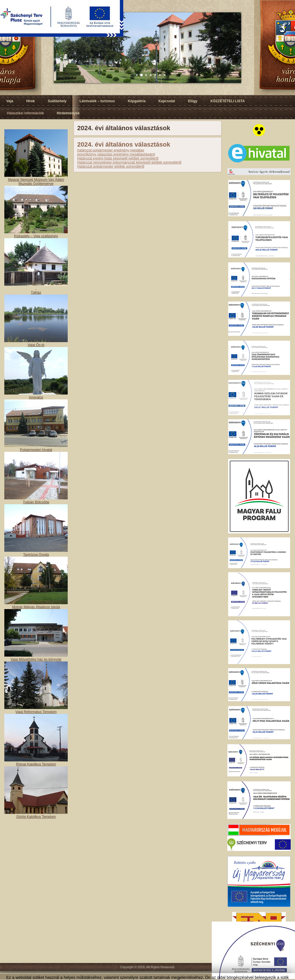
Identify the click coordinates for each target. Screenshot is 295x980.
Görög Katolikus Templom (36, 817)
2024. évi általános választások (124, 144)
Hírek (31, 101)
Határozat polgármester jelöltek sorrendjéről (111, 166)
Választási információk (25, 113)
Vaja (10, 101)
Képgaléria (137, 101)
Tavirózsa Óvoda (36, 555)
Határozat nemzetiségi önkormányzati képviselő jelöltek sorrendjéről (129, 162)
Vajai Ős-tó (36, 345)
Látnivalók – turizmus (97, 101)
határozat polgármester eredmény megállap (111, 150)
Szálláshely (57, 101)
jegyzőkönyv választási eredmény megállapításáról (116, 154)
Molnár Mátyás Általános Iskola (36, 607)
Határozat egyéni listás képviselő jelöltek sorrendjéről (118, 158)
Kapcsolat (167, 101)
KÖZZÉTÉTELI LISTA (227, 101)
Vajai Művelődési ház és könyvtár (36, 659)
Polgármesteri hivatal (36, 450)
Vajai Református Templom (36, 712)
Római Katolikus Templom (36, 764)
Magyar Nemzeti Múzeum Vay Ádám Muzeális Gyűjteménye (36, 182)
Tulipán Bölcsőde (36, 502)
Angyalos (36, 397)
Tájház (36, 293)
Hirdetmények (68, 113)
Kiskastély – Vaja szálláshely (36, 236)
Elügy (193, 101)
